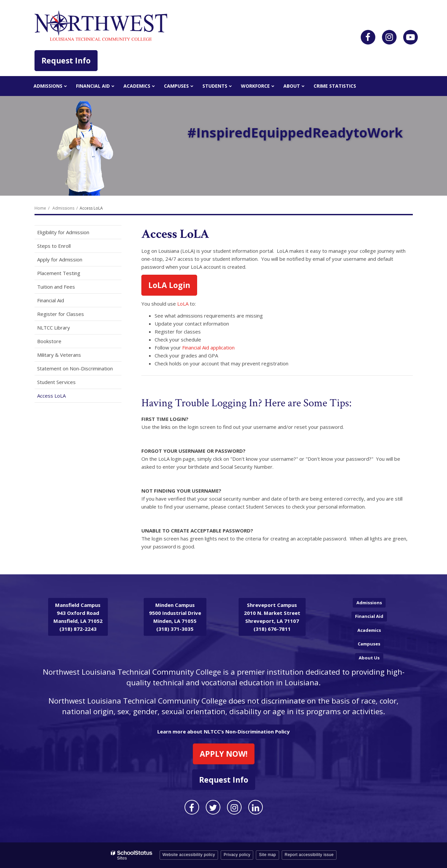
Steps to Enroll (54, 246)
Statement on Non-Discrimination (75, 368)
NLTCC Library (54, 328)
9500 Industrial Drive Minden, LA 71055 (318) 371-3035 (175, 617)
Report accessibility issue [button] (309, 855)
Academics (369, 630)
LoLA (183, 304)
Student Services (56, 382)
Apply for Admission (60, 259)
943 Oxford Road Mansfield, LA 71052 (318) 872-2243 (78, 617)
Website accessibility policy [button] (189, 855)
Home (40, 208)
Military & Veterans (59, 355)
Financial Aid (51, 300)
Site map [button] (267, 855)
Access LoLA (51, 396)
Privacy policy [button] (237, 855)
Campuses (369, 644)
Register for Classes (61, 314)
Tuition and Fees (56, 287)
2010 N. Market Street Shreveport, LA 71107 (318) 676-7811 (272, 617)
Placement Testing (59, 273)
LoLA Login (169, 285)
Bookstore (59, 342)
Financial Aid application (208, 347)
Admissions (63, 208)
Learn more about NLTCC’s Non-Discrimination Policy (223, 731)
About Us (369, 658)
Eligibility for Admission (63, 232)
